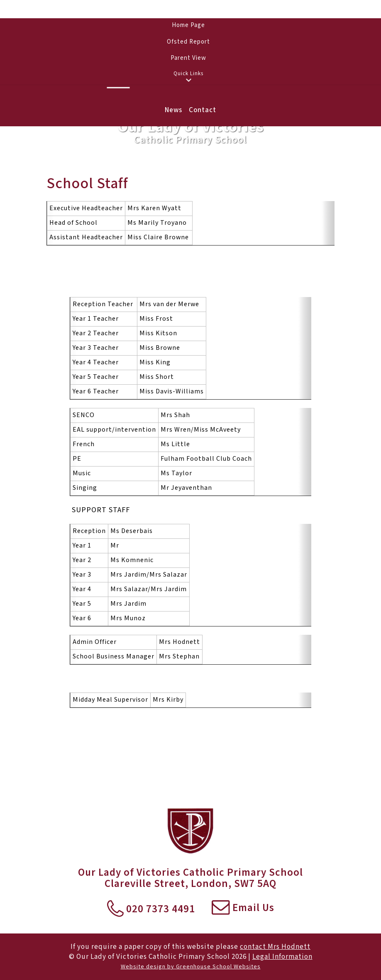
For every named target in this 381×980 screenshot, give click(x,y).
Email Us (243, 909)
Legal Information (282, 957)
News (173, 110)
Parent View (188, 58)
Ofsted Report (188, 42)
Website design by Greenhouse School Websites (191, 967)
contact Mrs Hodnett (275, 947)
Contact (203, 110)
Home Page (188, 25)
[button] (188, 80)
